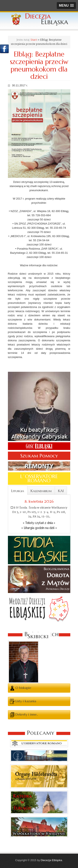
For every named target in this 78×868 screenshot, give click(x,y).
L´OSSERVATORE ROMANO (39, 479)
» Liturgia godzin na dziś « (39, 528)
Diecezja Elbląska (51, 860)
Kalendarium (41, 491)
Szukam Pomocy (39, 456)
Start (34, 40)
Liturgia (18, 491)
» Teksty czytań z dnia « (39, 523)
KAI (61, 491)
